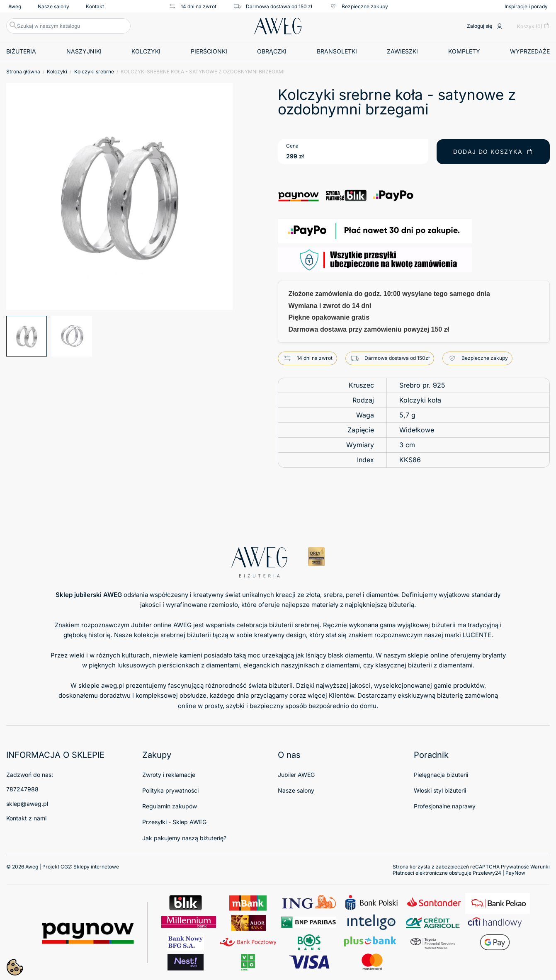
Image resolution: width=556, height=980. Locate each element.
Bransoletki (337, 51)
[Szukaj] (68, 26)
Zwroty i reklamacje (169, 775)
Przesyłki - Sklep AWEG (174, 822)
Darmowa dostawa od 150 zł (273, 6)
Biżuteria (21, 51)
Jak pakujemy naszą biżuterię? (184, 838)
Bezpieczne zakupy (358, 6)
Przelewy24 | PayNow (499, 873)
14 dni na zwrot (192, 6)
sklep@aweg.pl (27, 804)
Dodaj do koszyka (493, 152)
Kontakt (95, 6)
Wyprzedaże (530, 51)
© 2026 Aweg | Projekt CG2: (63, 867)
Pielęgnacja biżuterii (441, 775)
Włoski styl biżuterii (440, 790)
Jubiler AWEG (296, 775)
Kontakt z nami (26, 818)
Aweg (15, 6)
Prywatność (515, 867)
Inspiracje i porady (526, 6)
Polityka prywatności (170, 790)
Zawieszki (402, 51)
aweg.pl (113, 685)
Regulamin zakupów (170, 806)
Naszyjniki (84, 51)
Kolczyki (146, 51)
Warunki (540, 867)
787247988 (22, 789)
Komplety (464, 51)
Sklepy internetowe (96, 867)
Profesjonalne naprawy (445, 806)
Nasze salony (53, 6)
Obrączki (272, 51)
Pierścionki (209, 51)
